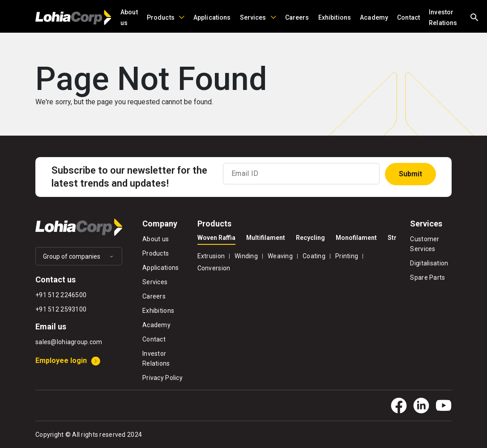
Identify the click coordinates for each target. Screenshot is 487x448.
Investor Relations (443, 17)
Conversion (214, 268)
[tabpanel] (297, 261)
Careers (297, 17)
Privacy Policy (162, 378)
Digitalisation (429, 263)
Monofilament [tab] (356, 238)
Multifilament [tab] (266, 238)
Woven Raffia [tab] (216, 238)
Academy (374, 17)
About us (129, 17)
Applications (212, 17)
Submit (410, 174)
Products (161, 17)
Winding (246, 256)
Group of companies (72, 256)
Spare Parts (427, 277)
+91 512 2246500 (61, 295)
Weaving (280, 256)
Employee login (61, 361)
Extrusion (211, 256)
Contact (408, 17)
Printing (347, 256)
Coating (314, 256)
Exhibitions (335, 17)
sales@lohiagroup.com (69, 342)
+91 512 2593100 (61, 309)
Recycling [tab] (310, 238)
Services (253, 17)
